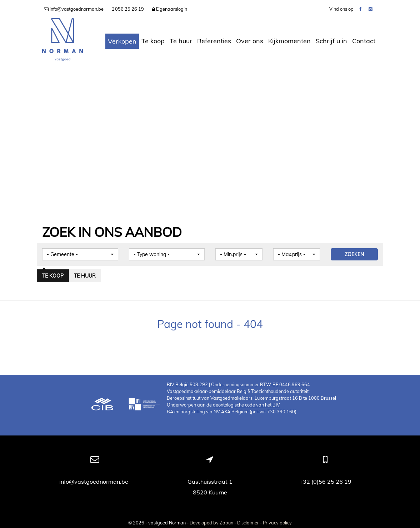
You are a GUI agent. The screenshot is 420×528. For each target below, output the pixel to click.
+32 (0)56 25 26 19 (325, 482)
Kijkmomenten (289, 41)
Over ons (250, 41)
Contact (364, 41)
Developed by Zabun (211, 523)
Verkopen (122, 41)
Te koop (153, 41)
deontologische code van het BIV (246, 405)
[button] (80, 254)
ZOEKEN (354, 254)
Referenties (214, 41)
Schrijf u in (331, 41)
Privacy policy (277, 523)
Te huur (181, 41)
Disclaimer (248, 523)
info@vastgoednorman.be (94, 482)
